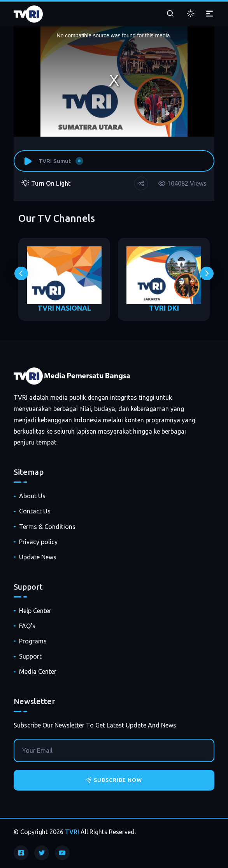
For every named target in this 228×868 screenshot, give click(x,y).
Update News (38, 557)
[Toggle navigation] (210, 14)
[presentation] (21, 273)
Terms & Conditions (47, 527)
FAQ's (27, 626)
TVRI (72, 832)
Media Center (38, 671)
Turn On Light (46, 183)
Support (30, 656)
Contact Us (35, 511)
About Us (32, 496)
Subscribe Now (114, 780)
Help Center (35, 611)
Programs (33, 641)
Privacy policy (38, 542)
